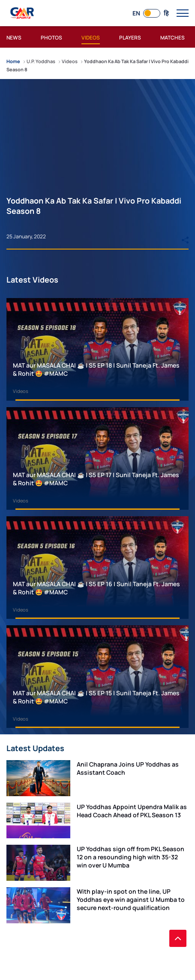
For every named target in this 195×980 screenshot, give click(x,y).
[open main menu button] (183, 13)
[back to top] (178, 938)
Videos (21, 391)
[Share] (185, 236)
